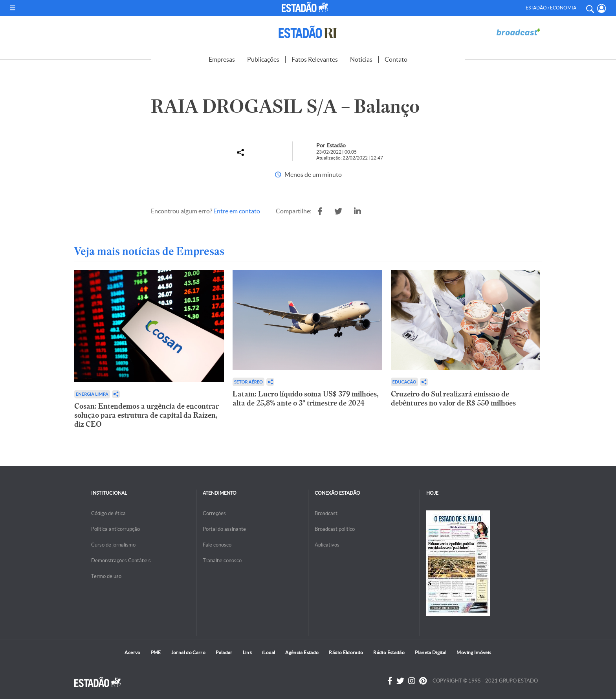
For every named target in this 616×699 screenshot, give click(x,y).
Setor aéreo (248, 382)
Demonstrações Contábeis (121, 560)
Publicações (263, 59)
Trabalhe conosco (222, 560)
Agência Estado (302, 652)
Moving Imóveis (474, 652)
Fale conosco (217, 545)
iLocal (269, 652)
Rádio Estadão (389, 652)
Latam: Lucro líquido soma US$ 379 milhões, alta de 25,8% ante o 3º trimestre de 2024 (306, 398)
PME (156, 652)
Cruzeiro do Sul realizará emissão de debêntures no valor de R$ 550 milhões (453, 398)
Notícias (361, 59)
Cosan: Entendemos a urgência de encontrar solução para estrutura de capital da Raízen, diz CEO (147, 415)
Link (247, 652)
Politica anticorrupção (115, 529)
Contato (396, 59)
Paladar (224, 652)
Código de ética (108, 513)
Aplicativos (327, 545)
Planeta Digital (431, 652)
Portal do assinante (224, 529)
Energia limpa (92, 394)
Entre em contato (237, 211)
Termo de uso (106, 576)
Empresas (222, 59)
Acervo (132, 652)
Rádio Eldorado (346, 652)
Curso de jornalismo (113, 545)
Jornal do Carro (188, 652)
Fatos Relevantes (315, 59)
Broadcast (326, 513)
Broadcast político (335, 529)
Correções (214, 513)
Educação (404, 382)
